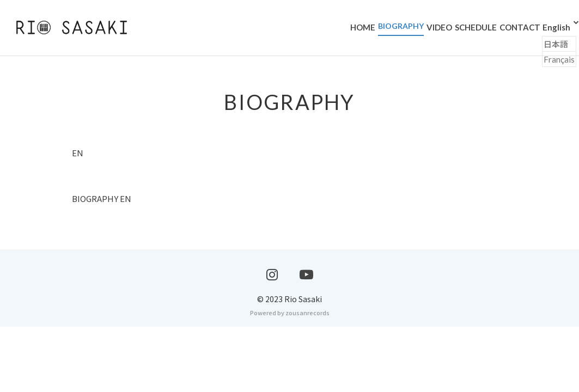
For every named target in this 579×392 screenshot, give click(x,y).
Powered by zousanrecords (290, 378)
